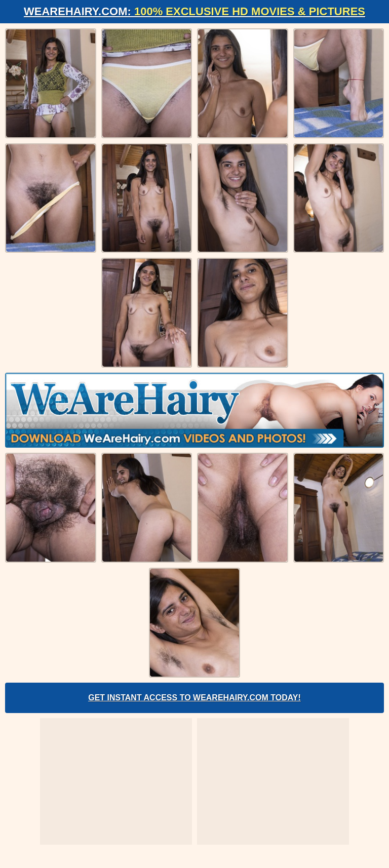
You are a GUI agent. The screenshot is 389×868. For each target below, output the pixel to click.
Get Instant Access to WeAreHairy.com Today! (194, 698)
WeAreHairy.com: (194, 11)
